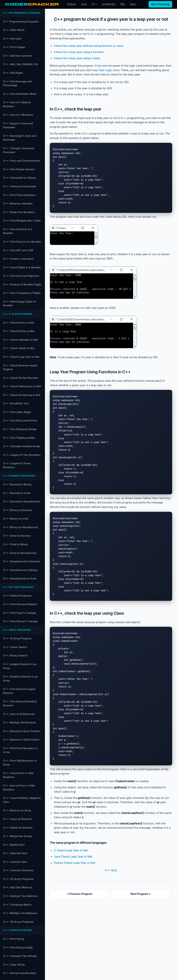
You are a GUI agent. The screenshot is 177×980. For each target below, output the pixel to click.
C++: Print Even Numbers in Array (20, 750)
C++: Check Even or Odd (18, 323)
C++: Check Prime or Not (19, 331)
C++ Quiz (111, 870)
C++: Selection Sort (15, 853)
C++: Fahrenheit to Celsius (20, 178)
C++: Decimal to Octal (17, 493)
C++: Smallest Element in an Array (20, 679)
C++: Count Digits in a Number (22, 267)
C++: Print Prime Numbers (19, 195)
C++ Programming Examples (21, 21)
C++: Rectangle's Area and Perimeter (20, 138)
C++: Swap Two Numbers (19, 212)
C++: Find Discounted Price (20, 421)
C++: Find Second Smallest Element (20, 703)
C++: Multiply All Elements (19, 722)
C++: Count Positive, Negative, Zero (22, 800)
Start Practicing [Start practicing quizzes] (160, 4)
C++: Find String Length (18, 947)
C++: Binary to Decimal (17, 510)
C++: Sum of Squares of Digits (22, 293)
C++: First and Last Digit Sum (21, 276)
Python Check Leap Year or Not (75, 863)
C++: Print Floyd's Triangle (20, 613)
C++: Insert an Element (17, 819)
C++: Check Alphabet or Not (21, 340)
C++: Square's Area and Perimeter (18, 125)
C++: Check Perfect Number (21, 378)
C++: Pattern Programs (17, 596)
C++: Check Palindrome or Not (22, 386)
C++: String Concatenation (20, 973)
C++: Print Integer (14, 47)
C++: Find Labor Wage (17, 412)
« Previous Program (80, 894)
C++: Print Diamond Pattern (20, 604)
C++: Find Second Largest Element (19, 691)
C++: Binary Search (15, 655)
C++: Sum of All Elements (19, 714)
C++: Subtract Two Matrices (21, 896)
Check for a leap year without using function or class (89, 46)
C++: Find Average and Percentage (17, 83)
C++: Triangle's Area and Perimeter (19, 150)
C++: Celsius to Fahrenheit (20, 186)
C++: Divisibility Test (16, 403)
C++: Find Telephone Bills (19, 438)
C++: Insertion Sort (15, 862)
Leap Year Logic (102, 70)
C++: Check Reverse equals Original (20, 367)
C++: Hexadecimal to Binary (20, 570)
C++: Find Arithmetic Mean (20, 94)
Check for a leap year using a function (79, 52)
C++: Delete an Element (18, 828)
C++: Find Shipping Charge (20, 429)
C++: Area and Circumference (22, 161)
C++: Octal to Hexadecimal (20, 553)
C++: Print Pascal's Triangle (20, 621)
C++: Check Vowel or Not (19, 348)
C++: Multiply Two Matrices (20, 913)
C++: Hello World (14, 30)
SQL (123, 4)
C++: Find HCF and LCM (18, 250)
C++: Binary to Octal (16, 519)
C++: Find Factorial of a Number (18, 231)
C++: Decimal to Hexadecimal (21, 501)
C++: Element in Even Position (22, 731)
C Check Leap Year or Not (71, 850)
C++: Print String (13, 939)
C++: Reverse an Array (17, 810)
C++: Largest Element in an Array (20, 666)
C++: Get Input (12, 39)
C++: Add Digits (13, 73)
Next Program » (141, 894)
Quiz (133, 4)
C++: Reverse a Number (18, 203)
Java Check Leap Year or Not (73, 857)
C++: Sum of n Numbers (18, 115)
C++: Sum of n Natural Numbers (17, 104)
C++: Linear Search (15, 647)
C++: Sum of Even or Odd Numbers (19, 787)
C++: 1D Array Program (17, 638)
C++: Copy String (14, 965)
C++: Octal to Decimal (17, 536)
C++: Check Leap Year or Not (21, 357)
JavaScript (108, 4)
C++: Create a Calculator (18, 259)
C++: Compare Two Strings (20, 956)
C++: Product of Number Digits (22, 284)
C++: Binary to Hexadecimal (20, 527)
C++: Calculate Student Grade (22, 446)
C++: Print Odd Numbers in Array (20, 763)
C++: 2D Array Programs (18, 879)
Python (71, 4)
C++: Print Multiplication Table (22, 221)
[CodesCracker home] (32, 4)
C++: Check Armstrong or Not (22, 395)
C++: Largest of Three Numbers (17, 465)
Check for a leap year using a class (77, 58)
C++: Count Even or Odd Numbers (18, 775)
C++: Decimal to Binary (17, 484)
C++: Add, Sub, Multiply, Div (21, 64)
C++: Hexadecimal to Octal (20, 578)
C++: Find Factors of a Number (22, 242)
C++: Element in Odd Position (21, 740)
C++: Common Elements (18, 870)
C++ (94, 4)
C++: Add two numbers (18, 56)
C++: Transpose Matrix (17, 905)
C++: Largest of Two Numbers (22, 455)
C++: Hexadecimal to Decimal (21, 561)
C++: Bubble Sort (14, 845)
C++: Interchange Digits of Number (19, 304)
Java (84, 4)
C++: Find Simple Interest (19, 169)
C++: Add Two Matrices (18, 887)
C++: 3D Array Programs (18, 922)
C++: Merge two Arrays (18, 836)
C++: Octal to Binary (16, 544)
